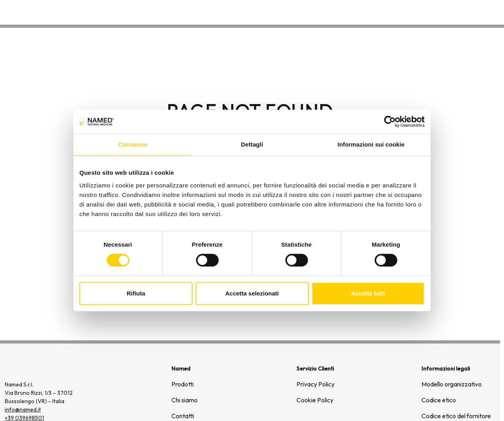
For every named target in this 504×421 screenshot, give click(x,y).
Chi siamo (389, 12)
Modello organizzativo (452, 384)
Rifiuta (136, 293)
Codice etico (439, 400)
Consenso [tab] (133, 144)
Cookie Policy (315, 400)
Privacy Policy (315, 384)
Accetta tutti (368, 293)
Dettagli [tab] (252, 144)
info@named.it (23, 409)
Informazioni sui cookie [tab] (371, 144)
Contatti (479, 12)
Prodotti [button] (346, 12)
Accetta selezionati (252, 293)
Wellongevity (435, 12)
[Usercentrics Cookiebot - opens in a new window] (390, 122)
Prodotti (183, 384)
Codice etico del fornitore (456, 416)
